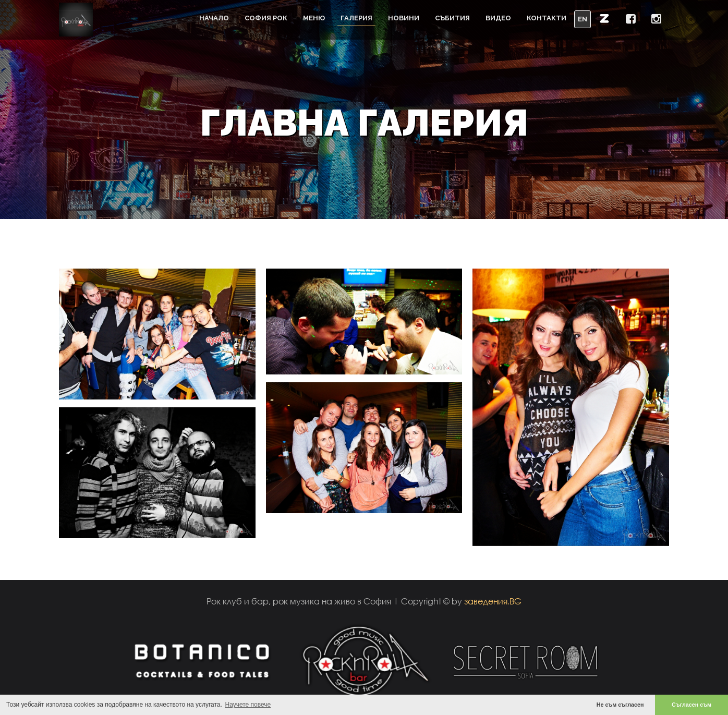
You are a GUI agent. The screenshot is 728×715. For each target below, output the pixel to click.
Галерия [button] (356, 18)
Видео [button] (498, 18)
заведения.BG (493, 601)
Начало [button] (214, 18)
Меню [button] (314, 18)
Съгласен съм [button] (691, 705)
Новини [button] (404, 18)
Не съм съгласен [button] (620, 705)
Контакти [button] (547, 18)
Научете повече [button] (248, 705)
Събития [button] (452, 18)
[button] (604, 18)
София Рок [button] (266, 18)
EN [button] (583, 19)
